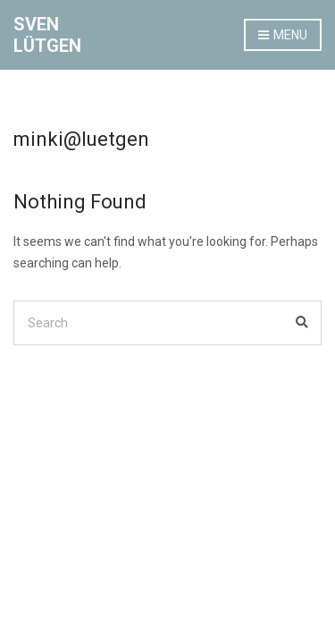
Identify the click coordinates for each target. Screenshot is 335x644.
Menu (283, 36)
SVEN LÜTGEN (47, 35)
